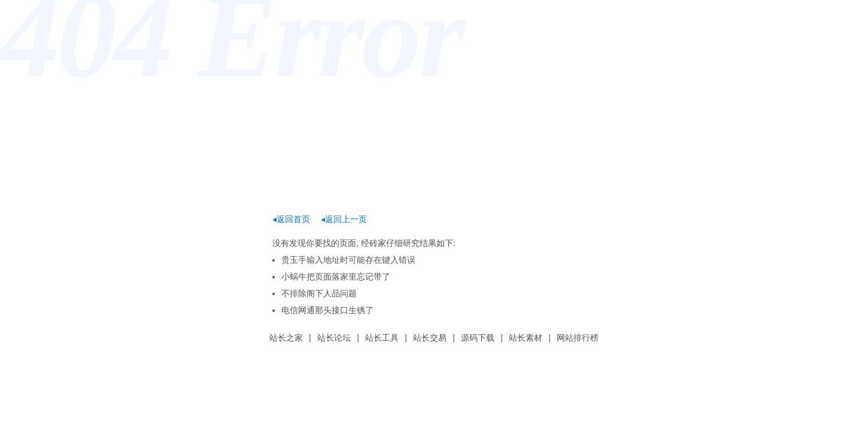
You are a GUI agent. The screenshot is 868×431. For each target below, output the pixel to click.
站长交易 (430, 338)
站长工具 (382, 338)
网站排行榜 (578, 338)
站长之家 (286, 338)
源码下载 (478, 338)
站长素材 (526, 338)
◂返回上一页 (344, 219)
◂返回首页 (291, 219)
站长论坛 (334, 338)
